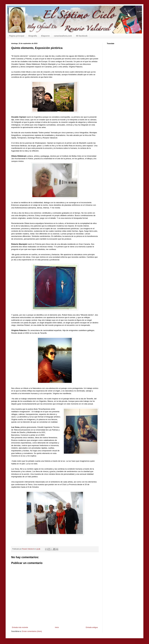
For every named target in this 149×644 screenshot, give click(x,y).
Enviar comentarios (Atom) (32, 631)
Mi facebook (82, 36)
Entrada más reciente (20, 627)
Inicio (57, 627)
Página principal (17, 36)
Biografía (33, 36)
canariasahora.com (63, 36)
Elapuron (45, 36)
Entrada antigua (92, 627)
